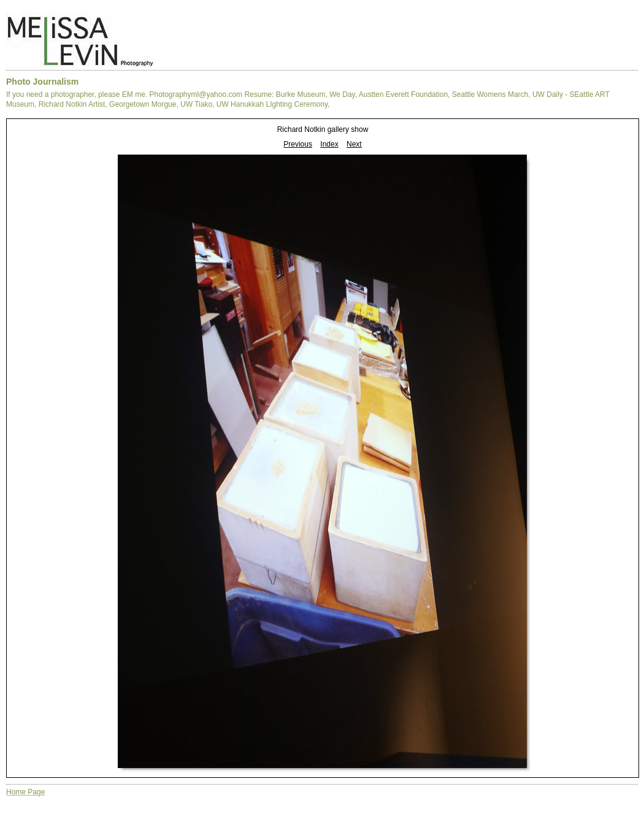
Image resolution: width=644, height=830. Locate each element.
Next (354, 144)
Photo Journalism (42, 82)
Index (329, 144)
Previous (298, 144)
